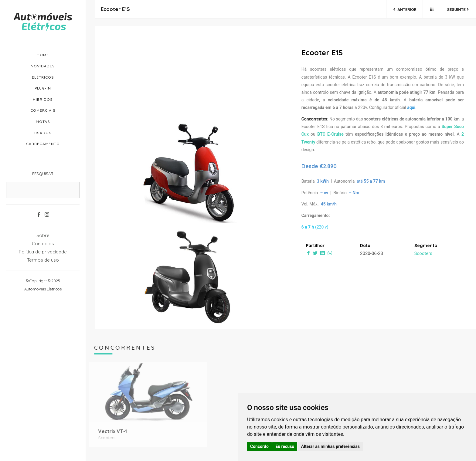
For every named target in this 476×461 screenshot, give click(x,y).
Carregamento (43, 144)
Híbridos (43, 99)
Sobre (43, 235)
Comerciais (43, 110)
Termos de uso (43, 260)
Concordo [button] (259, 446)
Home (43, 55)
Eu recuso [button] (285, 446)
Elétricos (43, 77)
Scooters (423, 253)
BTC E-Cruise (330, 134)
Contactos (43, 244)
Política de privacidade (43, 252)
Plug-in (43, 88)
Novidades (43, 66)
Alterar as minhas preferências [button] (330, 446)
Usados (43, 133)
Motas (43, 122)
